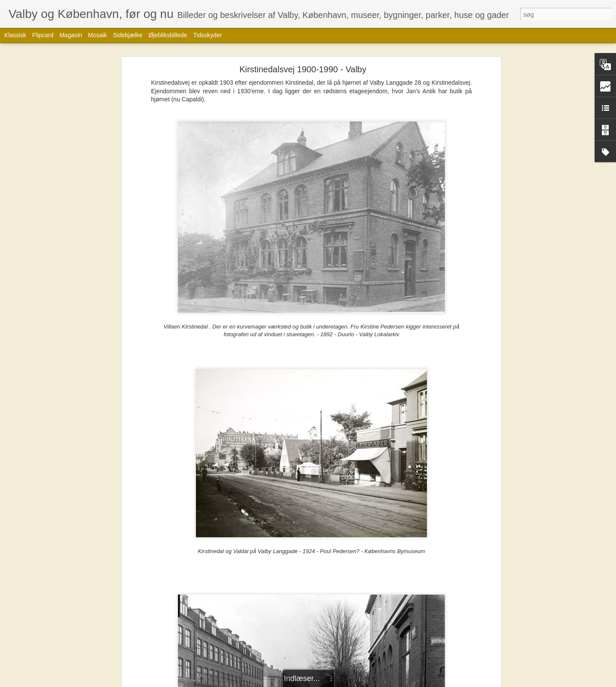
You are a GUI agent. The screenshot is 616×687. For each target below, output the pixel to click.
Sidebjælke (128, 35)
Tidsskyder (207, 35)
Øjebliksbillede (168, 35)
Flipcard (43, 35)
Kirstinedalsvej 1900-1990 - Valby (303, 69)
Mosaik (98, 35)
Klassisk (15, 35)
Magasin (71, 35)
